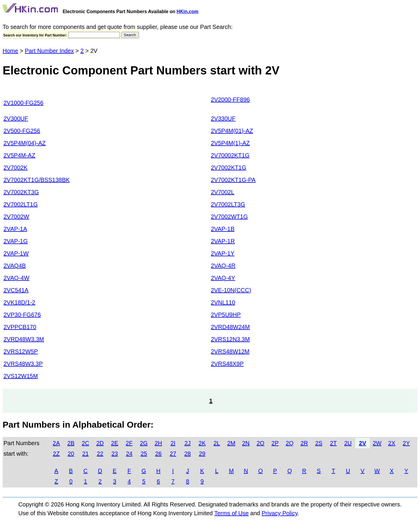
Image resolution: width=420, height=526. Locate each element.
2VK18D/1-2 (19, 302)
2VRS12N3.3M (230, 339)
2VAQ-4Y (223, 278)
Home (10, 51)
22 (100, 454)
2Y (406, 443)
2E (115, 443)
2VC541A (16, 290)
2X (392, 443)
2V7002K (15, 168)
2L (217, 443)
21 (85, 454)
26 (158, 454)
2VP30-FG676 (22, 315)
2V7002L (223, 192)
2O (261, 443)
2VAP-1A (15, 229)
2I (173, 443)
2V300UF (16, 119)
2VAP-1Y (223, 253)
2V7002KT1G (229, 168)
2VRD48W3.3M (24, 339)
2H (158, 443)
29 (202, 454)
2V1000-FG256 (23, 103)
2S (319, 443)
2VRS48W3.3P (23, 364)
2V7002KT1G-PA (233, 180)
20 (71, 454)
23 (115, 454)
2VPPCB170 (20, 327)
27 (173, 454)
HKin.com (188, 12)
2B (71, 443)
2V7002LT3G (228, 204)
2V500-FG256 (22, 131)
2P (275, 443)
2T (333, 443)
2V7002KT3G (21, 192)
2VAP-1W (16, 253)
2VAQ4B (15, 266)
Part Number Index (49, 51)
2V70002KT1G (230, 155)
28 (188, 454)
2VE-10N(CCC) (231, 290)
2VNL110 (223, 302)
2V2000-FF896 (230, 100)
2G (144, 443)
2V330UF (223, 119)
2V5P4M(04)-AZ (25, 143)
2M (231, 443)
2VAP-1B (223, 229)
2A (56, 443)
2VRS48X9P (227, 364)
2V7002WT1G (229, 217)
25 (144, 454)
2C (85, 443)
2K (202, 443)
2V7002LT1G (21, 204)
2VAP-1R (223, 241)
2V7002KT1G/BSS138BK (37, 180)
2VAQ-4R (223, 266)
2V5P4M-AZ (19, 155)
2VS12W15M (21, 376)
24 (129, 454)
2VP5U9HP (226, 315)
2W (377, 443)
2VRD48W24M (230, 327)
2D (100, 443)
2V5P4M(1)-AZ (230, 143)
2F (129, 443)
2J (187, 443)
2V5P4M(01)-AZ (232, 131)
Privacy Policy (280, 513)
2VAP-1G (16, 241)
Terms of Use (232, 513)
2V (363, 443)
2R (304, 443)
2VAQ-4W (16, 278)
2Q (290, 443)
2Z (56, 454)
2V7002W (16, 217)
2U (348, 443)
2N (246, 443)
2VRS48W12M (230, 351)
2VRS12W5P (21, 351)
